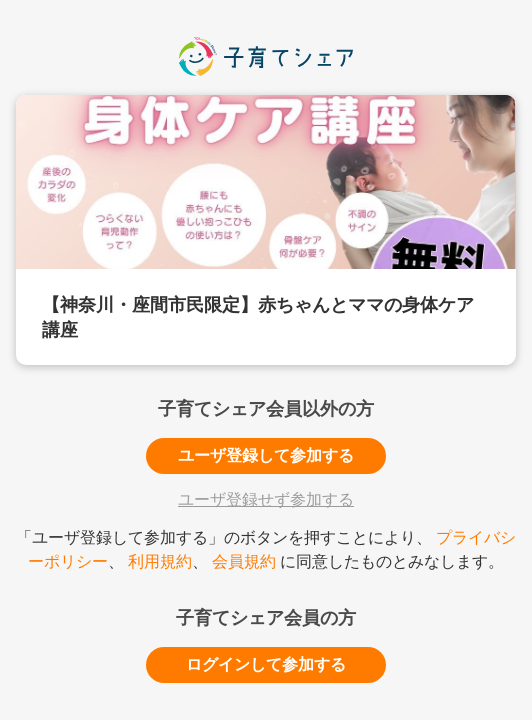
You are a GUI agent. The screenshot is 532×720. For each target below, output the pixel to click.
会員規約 (244, 561)
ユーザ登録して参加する (266, 455)
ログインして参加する (266, 664)
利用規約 (160, 561)
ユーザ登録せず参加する (266, 499)
